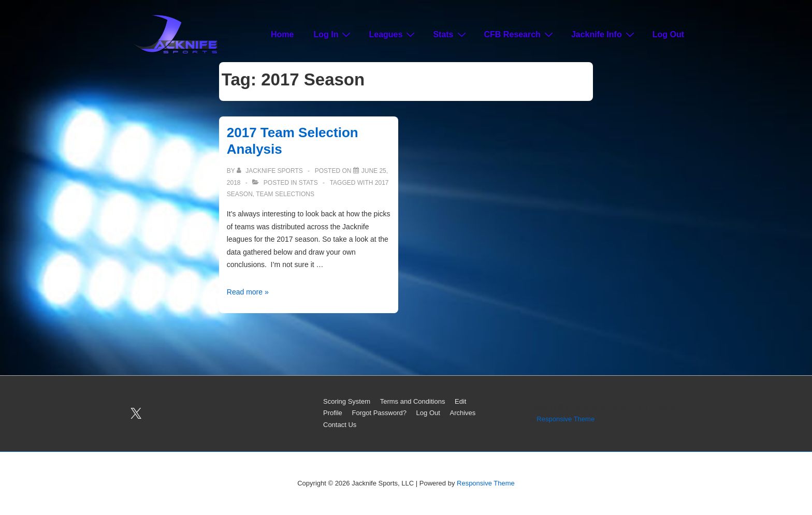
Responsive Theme (565, 419)
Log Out (668, 34)
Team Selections (285, 194)
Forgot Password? (379, 413)
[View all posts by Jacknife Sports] (271, 171)
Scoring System (347, 401)
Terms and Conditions (413, 401)
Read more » (248, 292)
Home (282, 34)
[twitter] (136, 414)
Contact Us (340, 425)
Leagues (393, 34)
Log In (333, 34)
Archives (463, 413)
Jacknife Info (604, 34)
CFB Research (520, 34)
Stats (451, 34)
